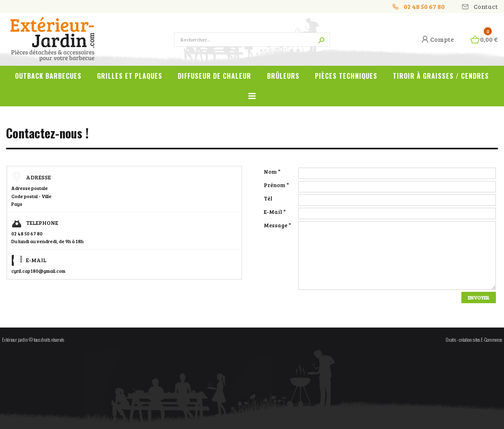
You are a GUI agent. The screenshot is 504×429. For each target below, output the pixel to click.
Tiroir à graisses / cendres (441, 76)
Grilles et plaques (130, 76)
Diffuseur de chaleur (214, 76)
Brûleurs (283, 76)
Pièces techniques (346, 76)
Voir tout (252, 100)
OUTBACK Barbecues (48, 76)
